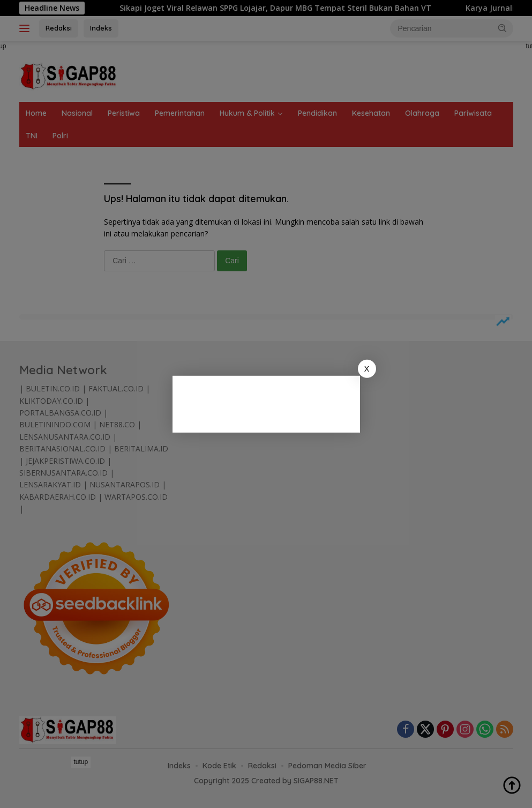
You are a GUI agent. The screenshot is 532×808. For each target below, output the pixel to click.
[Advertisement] (280, 402)
